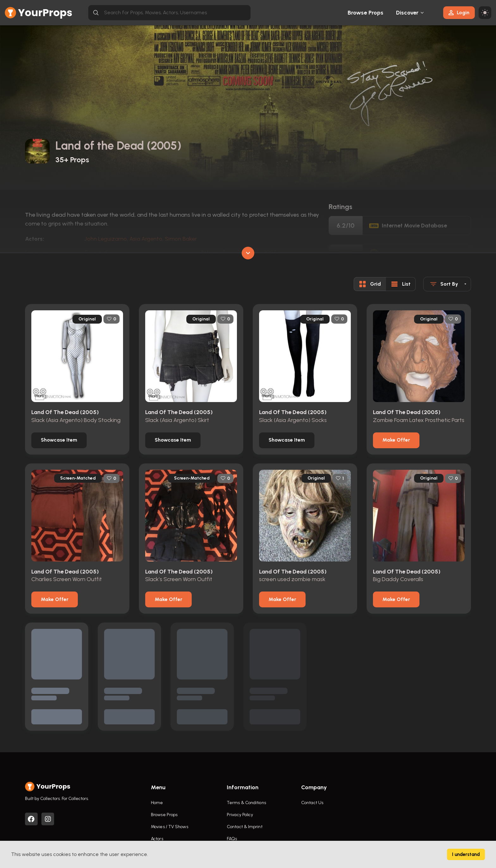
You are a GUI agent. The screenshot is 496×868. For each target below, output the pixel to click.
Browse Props (366, 13)
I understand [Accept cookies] (466, 854)
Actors (157, 839)
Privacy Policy (240, 815)
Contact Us (312, 803)
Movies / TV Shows (170, 827)
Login (459, 12)
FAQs (232, 839)
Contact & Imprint (245, 827)
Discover (407, 13)
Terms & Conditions (246, 803)
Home (157, 803)
